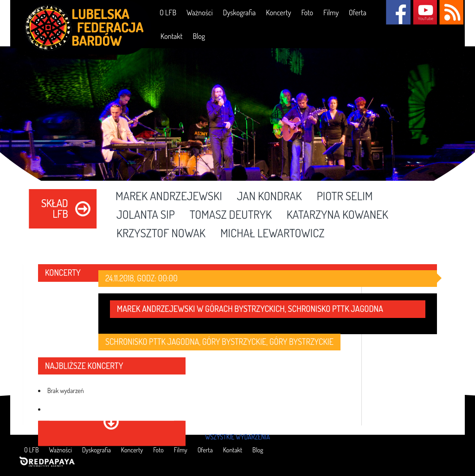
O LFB (168, 13)
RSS (451, 12)
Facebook (398, 12)
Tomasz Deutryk (231, 215)
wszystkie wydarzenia (237, 437)
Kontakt (171, 36)
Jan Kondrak (270, 197)
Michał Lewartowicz (273, 234)
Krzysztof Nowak (161, 234)
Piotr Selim (345, 197)
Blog (199, 36)
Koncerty (278, 13)
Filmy (331, 13)
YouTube (425, 12)
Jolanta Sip (146, 215)
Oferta (358, 13)
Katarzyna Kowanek (337, 215)
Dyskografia (239, 13)
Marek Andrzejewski (169, 197)
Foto (307, 13)
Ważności (199, 13)
